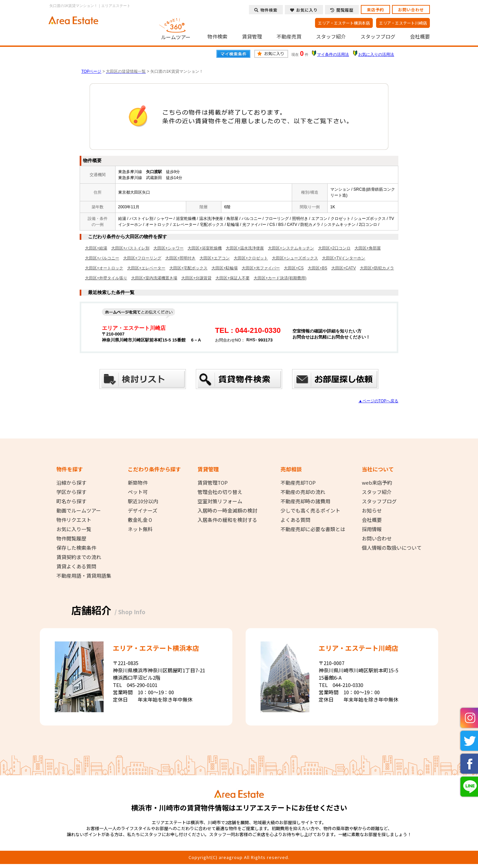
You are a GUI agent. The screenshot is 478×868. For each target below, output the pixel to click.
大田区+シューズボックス (295, 258)
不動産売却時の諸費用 (305, 501)
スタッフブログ (378, 37)
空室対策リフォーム (220, 501)
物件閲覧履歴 (71, 538)
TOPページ (91, 71)
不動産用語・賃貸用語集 (84, 576)
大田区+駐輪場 (225, 268)
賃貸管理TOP (213, 483)
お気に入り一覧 (74, 529)
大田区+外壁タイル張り (106, 278)
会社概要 (420, 37)
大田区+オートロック (104, 268)
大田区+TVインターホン (344, 258)
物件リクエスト (74, 520)
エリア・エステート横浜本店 (344, 23)
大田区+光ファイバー (261, 268)
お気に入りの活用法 (376, 54)
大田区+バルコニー (102, 258)
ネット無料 (140, 529)
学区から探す (71, 492)
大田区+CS (294, 268)
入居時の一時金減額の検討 (227, 511)
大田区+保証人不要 (233, 278)
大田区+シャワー (168, 248)
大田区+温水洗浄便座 (245, 248)
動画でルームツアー (79, 511)
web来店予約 (377, 483)
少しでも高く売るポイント (310, 511)
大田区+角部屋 (368, 248)
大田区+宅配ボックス (188, 268)
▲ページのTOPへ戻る (378, 401)
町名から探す (71, 501)
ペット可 (138, 492)
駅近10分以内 (143, 501)
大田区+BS (318, 268)
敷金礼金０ (140, 520)
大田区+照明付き (180, 258)
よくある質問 (295, 520)
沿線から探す (71, 483)
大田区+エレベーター (146, 268)
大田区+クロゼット (251, 258)
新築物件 (138, 483)
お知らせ (372, 511)
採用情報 (372, 529)
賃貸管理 (252, 37)
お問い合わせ (411, 9)
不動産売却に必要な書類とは (313, 529)
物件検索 (217, 37)
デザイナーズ (143, 511)
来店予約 (375, 9)
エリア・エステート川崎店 (403, 23)
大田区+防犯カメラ (377, 268)
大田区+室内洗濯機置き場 (154, 278)
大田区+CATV (344, 268)
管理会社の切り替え (220, 492)
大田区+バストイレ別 (130, 248)
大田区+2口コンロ (334, 248)
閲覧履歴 (342, 10)
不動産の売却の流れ (303, 492)
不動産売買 (289, 37)
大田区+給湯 (96, 248)
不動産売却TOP (298, 483)
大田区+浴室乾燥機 (205, 248)
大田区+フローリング (142, 258)
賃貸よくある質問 (76, 566)
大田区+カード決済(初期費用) (280, 278)
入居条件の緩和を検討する (227, 520)
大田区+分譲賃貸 (196, 278)
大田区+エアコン (215, 258)
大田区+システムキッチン (291, 248)
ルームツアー (176, 28)
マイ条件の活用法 (333, 54)
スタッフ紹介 (331, 37)
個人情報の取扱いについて (392, 548)
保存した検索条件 (76, 548)
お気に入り (304, 10)
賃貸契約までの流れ (79, 557)
